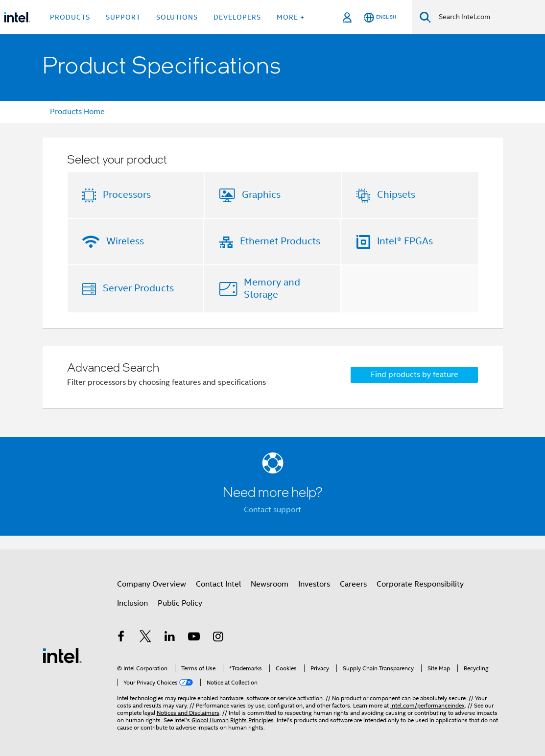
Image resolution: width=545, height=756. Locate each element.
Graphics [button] (261, 195)
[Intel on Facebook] (121, 638)
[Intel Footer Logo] (62, 655)
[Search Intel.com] (488, 17)
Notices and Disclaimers (188, 713)
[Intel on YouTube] (194, 638)
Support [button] (123, 17)
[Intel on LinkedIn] (170, 638)
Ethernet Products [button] (280, 241)
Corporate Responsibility (420, 584)
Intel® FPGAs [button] (405, 241)
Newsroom (270, 584)
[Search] (425, 17)
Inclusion (132, 603)
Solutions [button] (177, 17)
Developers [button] (237, 17)
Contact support (272, 510)
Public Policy (180, 603)
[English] (380, 17)
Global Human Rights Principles (233, 720)
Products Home (77, 112)
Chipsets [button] (396, 195)
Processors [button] (127, 195)
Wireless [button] (125, 241)
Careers (353, 584)
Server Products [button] (138, 288)
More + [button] (291, 17)
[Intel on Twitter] (145, 638)
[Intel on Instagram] (218, 638)
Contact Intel (218, 584)
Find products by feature (415, 375)
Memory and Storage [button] (272, 288)
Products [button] (70, 17)
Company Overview (152, 584)
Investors (314, 584)
